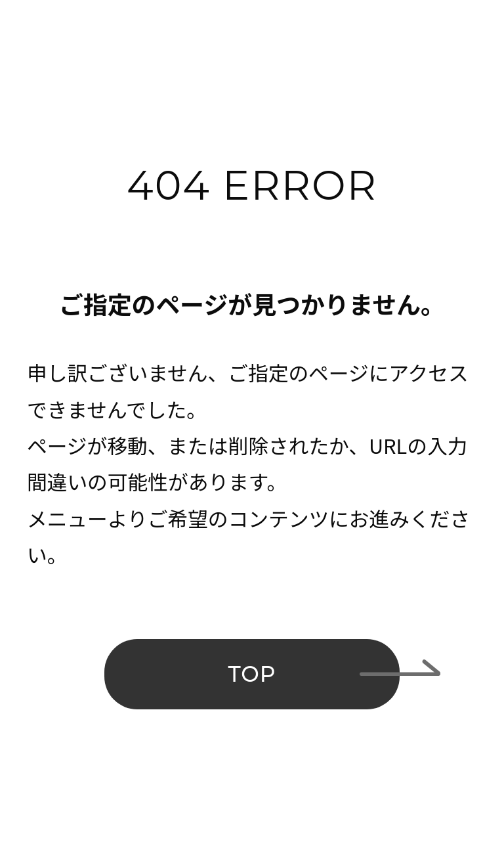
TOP (252, 674)
